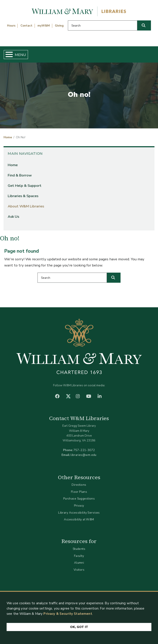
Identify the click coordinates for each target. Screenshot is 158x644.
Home (8, 137)
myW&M (44, 26)
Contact (26, 26)
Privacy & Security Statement (68, 614)
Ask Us (13, 217)
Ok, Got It (79, 627)
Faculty (79, 556)
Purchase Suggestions (79, 499)
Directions (79, 485)
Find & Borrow (20, 175)
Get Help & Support (25, 186)
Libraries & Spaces (23, 196)
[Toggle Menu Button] (7, 55)
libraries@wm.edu (84, 455)
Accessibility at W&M (79, 519)
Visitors (79, 570)
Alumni (79, 563)
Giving (59, 26)
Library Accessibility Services (79, 513)
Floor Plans (79, 492)
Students (79, 549)
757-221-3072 (84, 450)
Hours (11, 26)
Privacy (79, 506)
